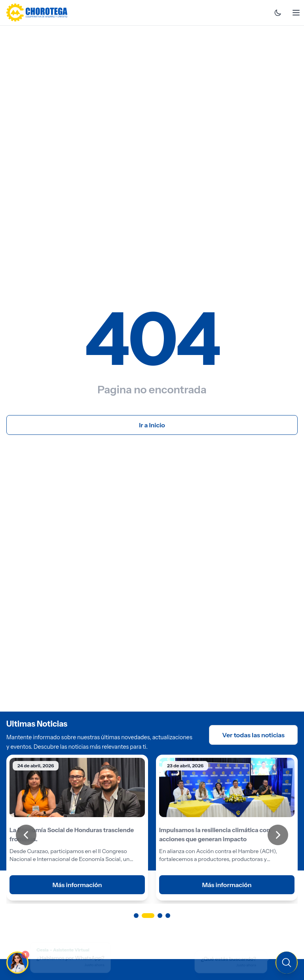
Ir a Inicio (152, 425)
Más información (77, 885)
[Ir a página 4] (168, 916)
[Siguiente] (278, 835)
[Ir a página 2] (148, 916)
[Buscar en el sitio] (234, 962)
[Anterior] (26, 835)
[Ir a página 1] (136, 916)
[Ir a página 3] (160, 916)
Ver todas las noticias (253, 735)
